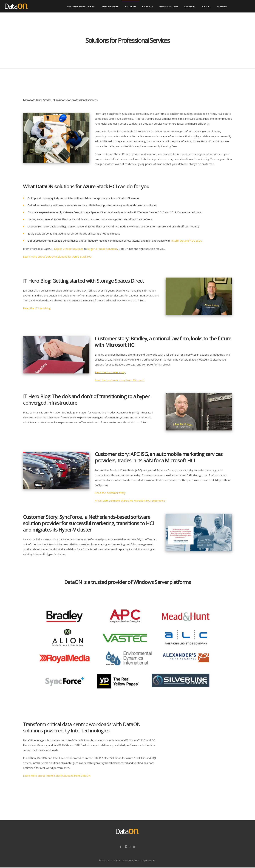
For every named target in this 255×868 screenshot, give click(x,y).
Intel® (175, 241)
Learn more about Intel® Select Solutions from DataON (57, 776)
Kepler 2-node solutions (69, 249)
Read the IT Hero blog (37, 309)
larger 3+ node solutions (102, 249)
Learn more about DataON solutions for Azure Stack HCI (57, 257)
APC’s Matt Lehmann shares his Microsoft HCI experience (130, 501)
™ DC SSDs (195, 241)
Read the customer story (110, 373)
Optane (184, 241)
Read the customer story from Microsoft (120, 381)
